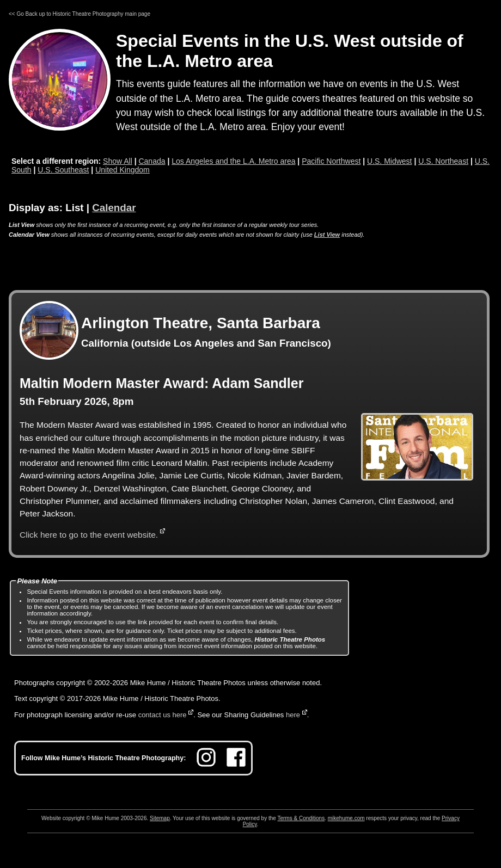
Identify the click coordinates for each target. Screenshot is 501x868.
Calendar (114, 208)
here (293, 715)
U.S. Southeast (63, 170)
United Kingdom (123, 170)
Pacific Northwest (331, 161)
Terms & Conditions (301, 818)
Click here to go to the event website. (89, 535)
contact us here (163, 715)
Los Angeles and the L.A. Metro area (233, 161)
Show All (118, 161)
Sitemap (160, 818)
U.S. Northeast (443, 161)
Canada (152, 161)
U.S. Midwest (389, 161)
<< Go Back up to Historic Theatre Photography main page (80, 14)
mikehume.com (346, 818)
